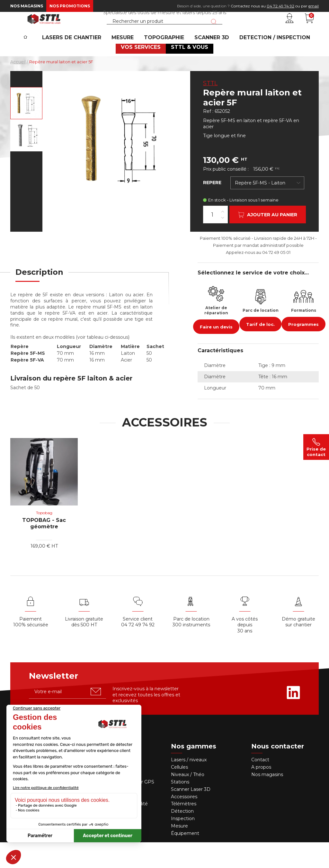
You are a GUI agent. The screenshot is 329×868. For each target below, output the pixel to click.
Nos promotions (70, 6)
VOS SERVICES (143, 72)
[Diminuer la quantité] (223, 243)
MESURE (128, 60)
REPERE (212, 208)
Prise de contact (316, 447)
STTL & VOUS (188, 72)
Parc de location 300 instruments (191, 648)
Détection (183, 837)
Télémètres (184, 829)
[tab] (39, 302)
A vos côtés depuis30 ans (245, 651)
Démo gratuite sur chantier (298, 648)
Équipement (186, 859)
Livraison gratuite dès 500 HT (84, 648)
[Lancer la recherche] (214, 33)
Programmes (303, 350)
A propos (261, 793)
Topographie (166, 60)
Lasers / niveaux (189, 785)
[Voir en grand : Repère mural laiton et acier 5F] (26, 161)
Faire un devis (216, 353)
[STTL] (44, 30)
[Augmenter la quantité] (223, 237)
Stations (181, 808)
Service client (138, 645)
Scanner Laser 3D (191, 815)
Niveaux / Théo (188, 800)
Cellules (179, 793)
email (314, 6)
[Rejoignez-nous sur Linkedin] (293, 718)
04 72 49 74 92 (280, 6)
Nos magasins (27, 6)
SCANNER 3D (209, 60)
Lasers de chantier (81, 60)
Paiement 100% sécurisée (31, 648)
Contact (260, 785)
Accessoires (184, 822)
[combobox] (267, 209)
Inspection (183, 844)
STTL (210, 109)
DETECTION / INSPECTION (268, 60)
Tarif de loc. (260, 350)
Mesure (179, 852)
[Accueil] (36, 55)
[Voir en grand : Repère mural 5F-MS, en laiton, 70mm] (26, 129)
